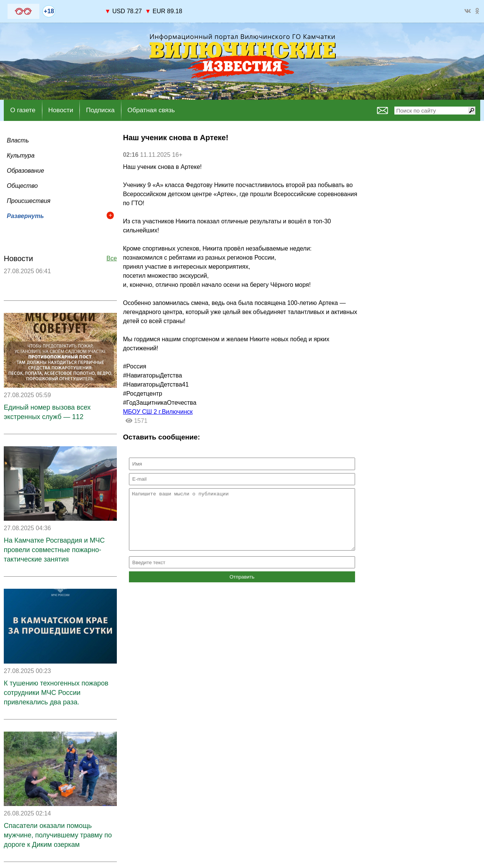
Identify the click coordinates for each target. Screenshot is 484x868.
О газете (23, 110)
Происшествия (29, 201)
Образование (26, 171)
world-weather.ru (80, 15)
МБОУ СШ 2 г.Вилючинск (158, 412)
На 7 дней (80, 8)
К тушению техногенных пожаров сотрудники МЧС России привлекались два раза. (56, 693)
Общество (22, 186)
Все (112, 258)
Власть (18, 140)
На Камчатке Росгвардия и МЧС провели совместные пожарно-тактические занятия (54, 550)
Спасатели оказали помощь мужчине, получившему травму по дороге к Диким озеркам (58, 835)
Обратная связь (151, 110)
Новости (61, 110)
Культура (21, 155)
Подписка (100, 110)
